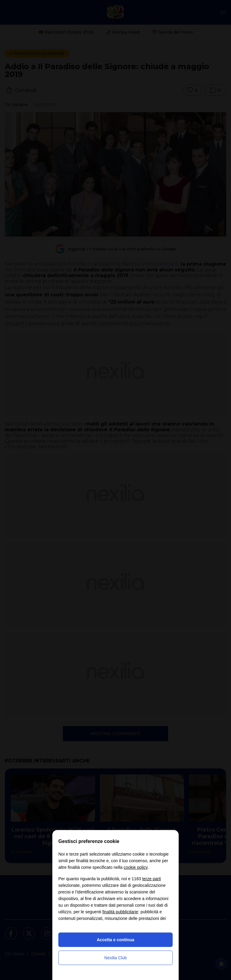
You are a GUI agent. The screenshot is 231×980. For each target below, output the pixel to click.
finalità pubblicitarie (120, 912)
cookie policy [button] (136, 867)
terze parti (152, 879)
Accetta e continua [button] (115, 940)
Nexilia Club (116, 958)
